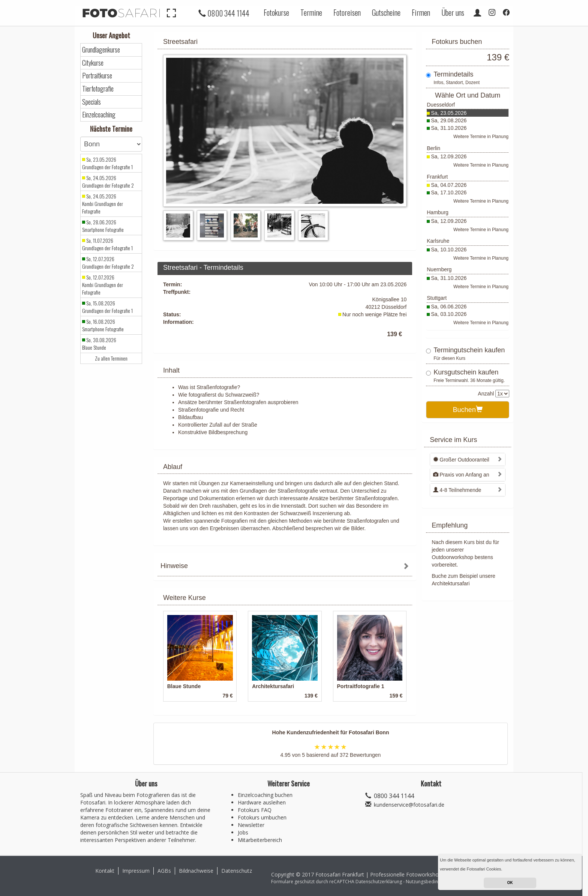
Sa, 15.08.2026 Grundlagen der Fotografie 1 (107, 307)
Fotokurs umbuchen (262, 817)
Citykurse (93, 63)
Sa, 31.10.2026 (449, 128)
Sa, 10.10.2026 (449, 250)
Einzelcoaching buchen (265, 795)
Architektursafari (451, 583)
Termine (311, 12)
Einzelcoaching (99, 115)
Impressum (136, 871)
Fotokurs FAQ (255, 810)
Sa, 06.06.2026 (449, 307)
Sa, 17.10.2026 (449, 192)
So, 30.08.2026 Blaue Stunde (99, 344)
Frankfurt (437, 177)
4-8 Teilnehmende (457, 490)
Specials (91, 102)
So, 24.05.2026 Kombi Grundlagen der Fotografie (103, 204)
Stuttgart (437, 298)
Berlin (433, 148)
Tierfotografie (98, 89)
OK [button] (510, 883)
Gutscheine (386, 12)
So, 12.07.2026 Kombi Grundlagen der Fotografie (103, 285)
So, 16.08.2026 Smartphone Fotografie (103, 325)
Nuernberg (439, 269)
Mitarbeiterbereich (260, 840)
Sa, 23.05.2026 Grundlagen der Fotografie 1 (107, 163)
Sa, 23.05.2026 (449, 113)
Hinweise (174, 566)
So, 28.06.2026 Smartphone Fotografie (103, 226)
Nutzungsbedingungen (430, 882)
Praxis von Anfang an (461, 475)
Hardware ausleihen (262, 802)
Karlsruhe (438, 241)
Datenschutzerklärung (379, 882)
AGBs (164, 871)
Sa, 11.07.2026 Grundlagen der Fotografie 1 (107, 244)
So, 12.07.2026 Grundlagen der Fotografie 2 (108, 263)
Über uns (453, 12)
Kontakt (105, 871)
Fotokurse (276, 12)
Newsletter (251, 825)
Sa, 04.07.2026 (449, 185)
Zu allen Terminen (111, 358)
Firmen (421, 12)
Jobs (243, 832)
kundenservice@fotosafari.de (409, 805)
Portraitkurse (97, 76)
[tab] (285, 567)
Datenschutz (237, 871)
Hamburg (438, 212)
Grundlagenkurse (101, 50)
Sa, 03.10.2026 (449, 314)
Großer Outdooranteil (461, 460)
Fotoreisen (347, 12)
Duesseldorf (441, 105)
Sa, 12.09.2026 (449, 156)
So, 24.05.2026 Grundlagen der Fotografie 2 (108, 182)
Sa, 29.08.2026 (449, 120)
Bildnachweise (196, 871)
